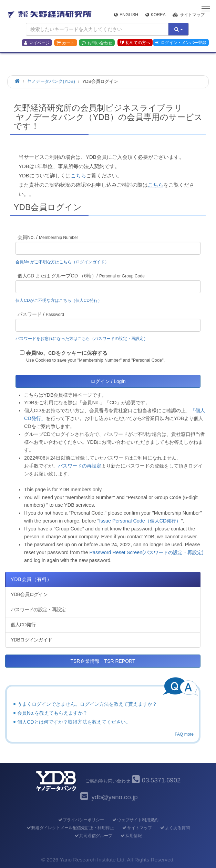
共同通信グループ (93, 836)
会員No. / (48, 237)
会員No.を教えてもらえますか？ (52, 713)
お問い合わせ (97, 43)
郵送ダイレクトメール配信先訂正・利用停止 (70, 828)
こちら (78, 175)
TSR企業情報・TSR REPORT (103, 661)
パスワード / (41, 314)
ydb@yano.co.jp (114, 797)
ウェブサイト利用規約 (135, 820)
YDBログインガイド (31, 640)
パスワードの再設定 (80, 466)
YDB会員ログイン (29, 594)
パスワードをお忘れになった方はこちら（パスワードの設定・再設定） (82, 339)
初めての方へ (135, 43)
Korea (156, 15)
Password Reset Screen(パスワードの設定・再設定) (147, 552)
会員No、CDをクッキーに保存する (67, 353)
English (126, 15)
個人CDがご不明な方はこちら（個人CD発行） (59, 300)
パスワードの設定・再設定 (38, 609)
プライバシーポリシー (81, 820)
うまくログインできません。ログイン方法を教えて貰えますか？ (87, 704)
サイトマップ (189, 15)
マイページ (37, 43)
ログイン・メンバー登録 (181, 43)
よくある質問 (175, 828)
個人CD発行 (23, 625)
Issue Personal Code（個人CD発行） (140, 521)
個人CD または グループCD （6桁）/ (81, 276)
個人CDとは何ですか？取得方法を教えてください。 (74, 722)
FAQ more (184, 734)
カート (65, 43)
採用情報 (131, 836)
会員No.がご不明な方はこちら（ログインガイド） (64, 262)
